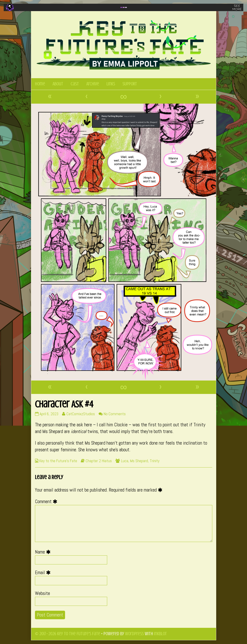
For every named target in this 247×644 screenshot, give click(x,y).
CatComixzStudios (81, 414)
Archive (93, 84)
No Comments (115, 414)
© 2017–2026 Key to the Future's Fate (68, 634)
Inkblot (160, 634)
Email (44, 573)
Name (44, 552)
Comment (47, 502)
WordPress (134, 634)
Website (42, 593)
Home (40, 84)
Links (111, 84)
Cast (75, 84)
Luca (125, 461)
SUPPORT (130, 84)
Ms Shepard (139, 461)
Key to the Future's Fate (58, 461)
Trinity (155, 461)
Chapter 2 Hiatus (99, 461)
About (58, 84)
